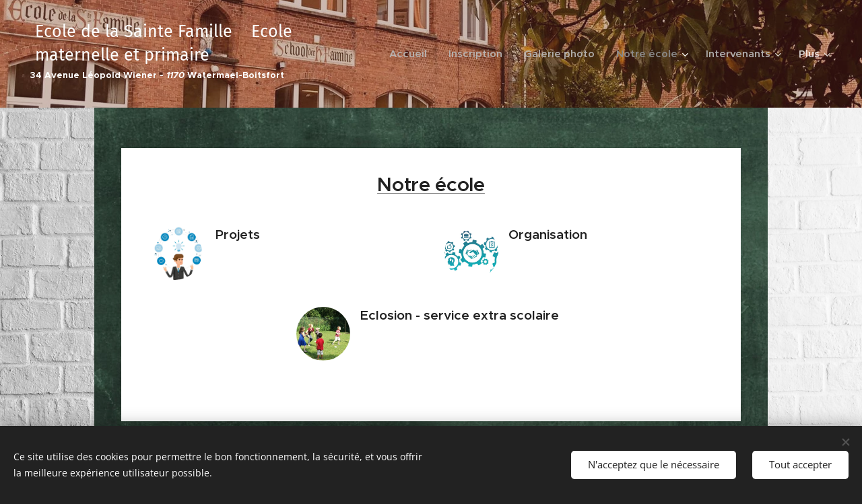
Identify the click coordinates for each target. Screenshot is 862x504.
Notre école (431, 184)
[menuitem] (412, 54)
